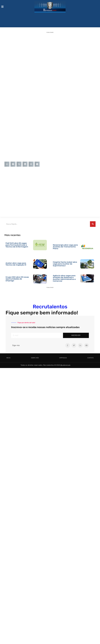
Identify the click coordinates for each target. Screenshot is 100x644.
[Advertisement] (21, 56)
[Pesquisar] (93, 224)
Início (8, 358)
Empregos (63, 358)
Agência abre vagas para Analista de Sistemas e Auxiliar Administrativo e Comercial (64, 278)
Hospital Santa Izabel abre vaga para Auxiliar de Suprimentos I (65, 264)
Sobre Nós (35, 358)
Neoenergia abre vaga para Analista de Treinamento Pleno (65, 247)
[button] (7, 164)
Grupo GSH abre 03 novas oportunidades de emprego (17, 279)
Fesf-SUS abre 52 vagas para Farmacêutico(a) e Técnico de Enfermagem (17, 245)
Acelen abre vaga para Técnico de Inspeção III (16, 264)
